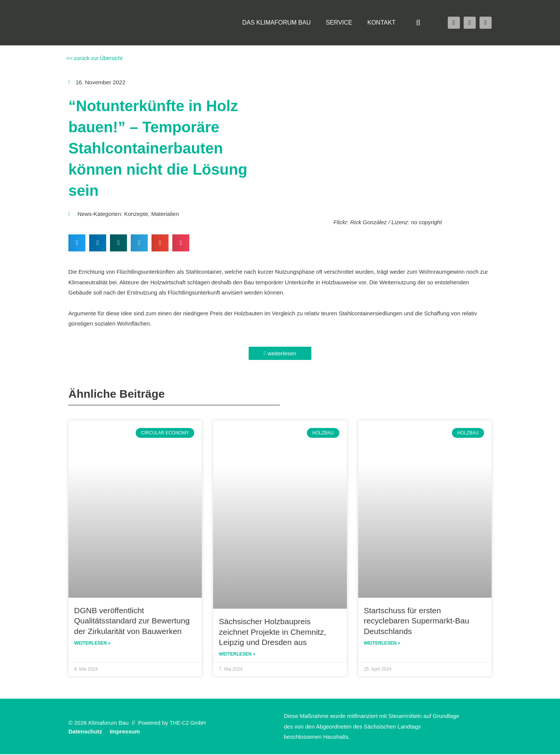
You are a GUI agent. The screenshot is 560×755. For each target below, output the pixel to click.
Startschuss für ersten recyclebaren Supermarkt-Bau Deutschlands (417, 621)
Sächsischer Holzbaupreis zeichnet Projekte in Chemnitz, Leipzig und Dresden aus (272, 632)
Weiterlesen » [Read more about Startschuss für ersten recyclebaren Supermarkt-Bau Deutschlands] (382, 644)
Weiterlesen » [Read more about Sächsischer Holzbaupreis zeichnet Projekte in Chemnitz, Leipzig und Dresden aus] (237, 655)
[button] (418, 23)
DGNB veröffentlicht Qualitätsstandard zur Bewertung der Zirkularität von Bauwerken (132, 621)
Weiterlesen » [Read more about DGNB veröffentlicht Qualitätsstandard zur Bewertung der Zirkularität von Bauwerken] (92, 644)
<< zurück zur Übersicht (95, 58)
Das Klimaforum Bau (276, 22)
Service (339, 22)
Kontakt (381, 22)
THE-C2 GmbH (189, 723)
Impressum (125, 732)
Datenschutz (85, 732)
